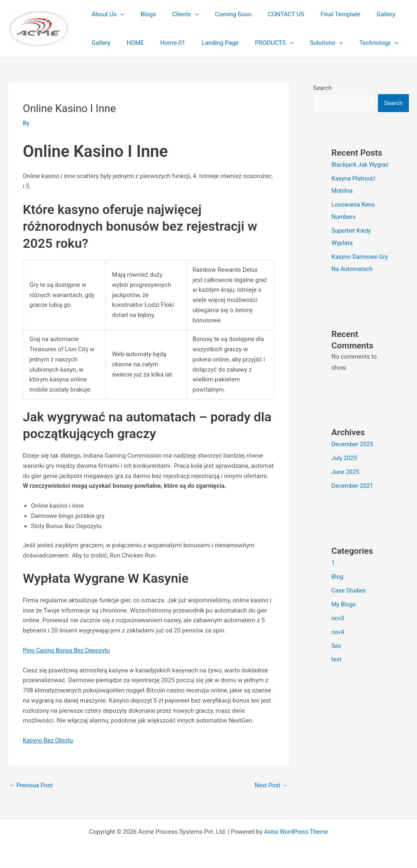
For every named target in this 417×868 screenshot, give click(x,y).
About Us (106, 14)
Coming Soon (219, 14)
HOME (98, 43)
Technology (321, 43)
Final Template (318, 14)
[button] (118, 14)
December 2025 (353, 444)
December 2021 (353, 485)
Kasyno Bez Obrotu (49, 740)
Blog (338, 576)
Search (323, 88)
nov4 (338, 631)
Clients (175, 14)
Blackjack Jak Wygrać (361, 165)
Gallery (360, 14)
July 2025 (345, 458)
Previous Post (32, 785)
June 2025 (346, 471)
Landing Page (175, 43)
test (337, 659)
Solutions (273, 43)
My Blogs (344, 604)
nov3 (338, 617)
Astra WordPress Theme (296, 832)
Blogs (142, 14)
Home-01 (132, 43)
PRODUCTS (225, 43)
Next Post (271, 785)
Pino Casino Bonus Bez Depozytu (68, 650)
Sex (336, 645)
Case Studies (349, 590)
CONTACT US (268, 14)
